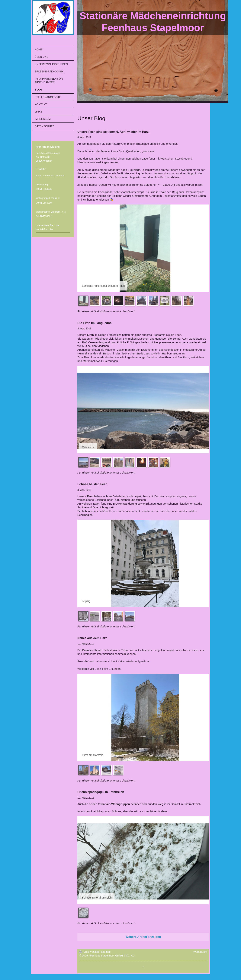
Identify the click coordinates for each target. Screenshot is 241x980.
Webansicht (200, 952)
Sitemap (106, 952)
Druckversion (89, 952)
